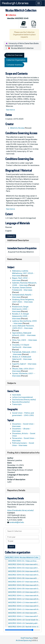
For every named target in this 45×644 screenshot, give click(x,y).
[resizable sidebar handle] (22, 630)
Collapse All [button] (11, 236)
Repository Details (16, 490)
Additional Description (18, 240)
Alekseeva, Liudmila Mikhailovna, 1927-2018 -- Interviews (23, 273)
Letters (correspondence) (22, 397)
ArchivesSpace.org (24, 640)
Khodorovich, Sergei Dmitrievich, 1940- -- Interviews (21, 309)
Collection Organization (16, 60)
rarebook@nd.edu (17, 522)
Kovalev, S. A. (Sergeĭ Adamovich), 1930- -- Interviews (21, 316)
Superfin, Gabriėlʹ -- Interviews (24, 364)
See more (10, 110)
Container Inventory (14, 65)
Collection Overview (14, 55)
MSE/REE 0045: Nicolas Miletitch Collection (24, 557)
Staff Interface (27, 638)
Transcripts (17, 404)
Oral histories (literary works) (24, 400)
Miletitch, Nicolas (17, 128)
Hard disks (17, 395)
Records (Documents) (21, 402)
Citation (24, 24)
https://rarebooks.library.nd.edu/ (20, 510)
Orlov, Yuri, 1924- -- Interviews (25, 340)
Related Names (15, 259)
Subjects (12, 383)
